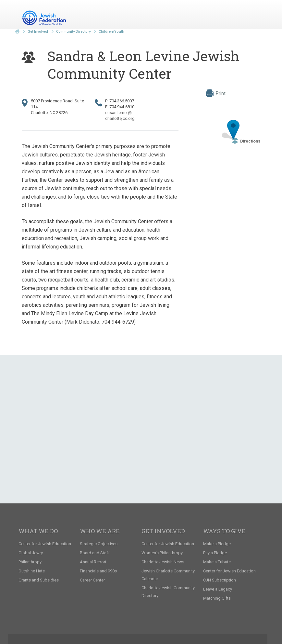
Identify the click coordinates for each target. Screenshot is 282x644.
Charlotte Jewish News (163, 562)
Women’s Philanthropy (162, 553)
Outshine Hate (32, 571)
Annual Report (93, 562)
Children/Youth (111, 32)
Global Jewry (31, 553)
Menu (253, 16)
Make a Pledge (217, 544)
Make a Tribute (217, 562)
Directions (246, 141)
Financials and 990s (98, 571)
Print (216, 93)
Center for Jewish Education (45, 544)
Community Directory (73, 32)
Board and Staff (95, 553)
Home (17, 32)
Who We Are (100, 531)
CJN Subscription (220, 580)
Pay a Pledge (215, 553)
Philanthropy (30, 562)
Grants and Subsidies (39, 580)
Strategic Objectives (99, 544)
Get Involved (38, 32)
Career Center (92, 580)
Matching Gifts (217, 598)
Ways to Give (224, 531)
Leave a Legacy (218, 589)
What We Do (38, 531)
